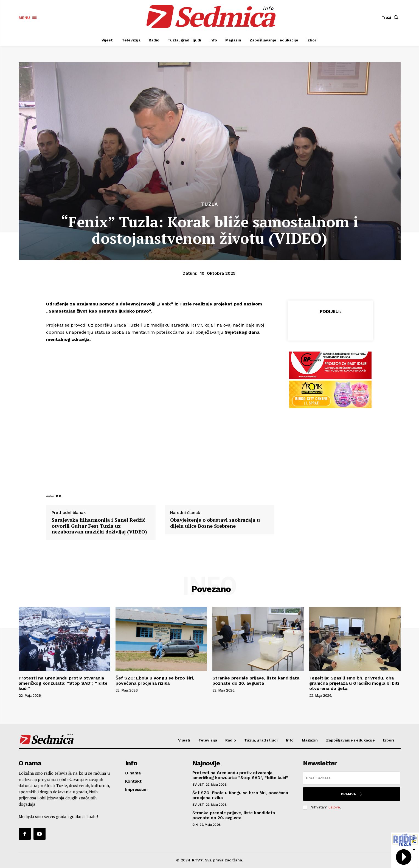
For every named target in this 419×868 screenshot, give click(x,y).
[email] (352, 778)
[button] (391, 17)
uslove (334, 807)
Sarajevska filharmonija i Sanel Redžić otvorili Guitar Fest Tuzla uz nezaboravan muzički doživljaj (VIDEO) (99, 526)
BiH (195, 825)
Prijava (352, 794)
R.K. (59, 496)
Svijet (198, 785)
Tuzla (209, 204)
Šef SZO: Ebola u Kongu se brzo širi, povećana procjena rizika (155, 681)
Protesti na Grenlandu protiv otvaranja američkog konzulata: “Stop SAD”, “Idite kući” (63, 683)
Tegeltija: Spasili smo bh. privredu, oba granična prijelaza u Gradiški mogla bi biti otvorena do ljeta (354, 683)
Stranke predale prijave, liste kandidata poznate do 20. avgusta (256, 681)
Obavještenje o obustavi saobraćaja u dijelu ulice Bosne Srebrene (215, 523)
